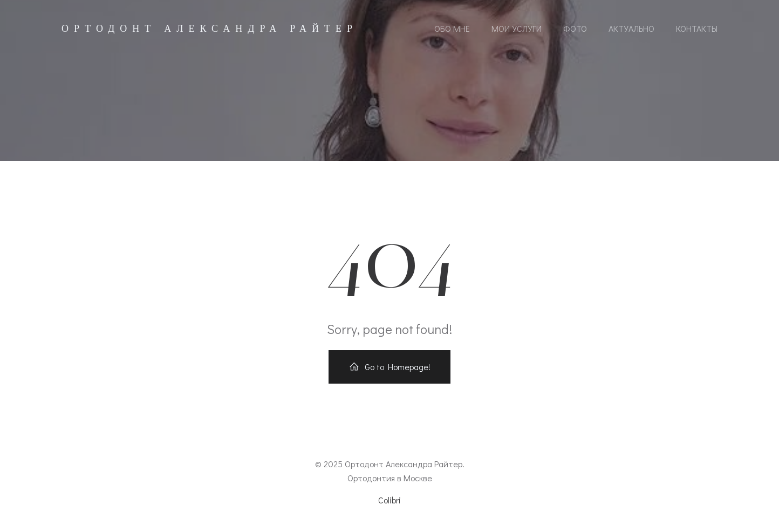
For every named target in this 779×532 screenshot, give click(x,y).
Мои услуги (517, 28)
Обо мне (452, 28)
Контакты (697, 28)
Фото (575, 28)
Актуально (631, 28)
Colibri (389, 500)
